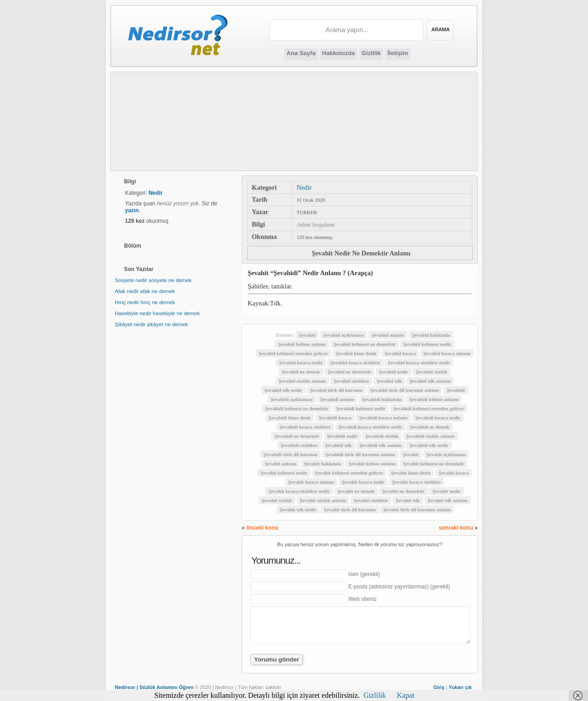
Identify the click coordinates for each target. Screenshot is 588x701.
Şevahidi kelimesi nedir (361, 408)
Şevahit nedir (447, 491)
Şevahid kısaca (400, 353)
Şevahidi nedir (342, 436)
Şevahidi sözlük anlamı (430, 436)
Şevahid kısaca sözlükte (355, 362)
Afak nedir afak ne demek (145, 291)
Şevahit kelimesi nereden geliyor (349, 473)
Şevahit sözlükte (371, 500)
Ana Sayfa (301, 53)
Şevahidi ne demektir (297, 436)
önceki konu (262, 528)
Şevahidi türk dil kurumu (290, 454)
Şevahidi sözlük (382, 436)
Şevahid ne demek (301, 372)
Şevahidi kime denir (290, 418)
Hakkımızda (339, 53)
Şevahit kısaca (454, 473)
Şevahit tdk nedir (298, 509)
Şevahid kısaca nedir (301, 362)
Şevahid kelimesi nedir (427, 344)
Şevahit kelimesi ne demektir (434, 464)
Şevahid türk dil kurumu (336, 390)
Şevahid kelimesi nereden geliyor (293, 353)
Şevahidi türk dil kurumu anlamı (360, 454)
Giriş (439, 687)
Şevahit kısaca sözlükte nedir (299, 491)
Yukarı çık (460, 687)
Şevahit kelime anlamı (372, 464)
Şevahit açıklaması (446, 454)
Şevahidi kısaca (335, 418)
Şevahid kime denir (356, 353)
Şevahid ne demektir (349, 372)
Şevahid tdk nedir (283, 390)
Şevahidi (456, 390)
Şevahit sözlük (277, 500)
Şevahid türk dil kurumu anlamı (404, 390)
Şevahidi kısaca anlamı (384, 418)
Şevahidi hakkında (382, 399)
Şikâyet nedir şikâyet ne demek (151, 324)
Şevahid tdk (389, 381)
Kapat (406, 695)
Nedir (304, 187)
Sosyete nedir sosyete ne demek (153, 280)
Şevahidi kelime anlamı (434, 399)
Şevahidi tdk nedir (429, 445)
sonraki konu (456, 528)
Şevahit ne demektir (403, 491)
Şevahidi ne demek (430, 427)
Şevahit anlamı (280, 464)
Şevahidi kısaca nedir (438, 418)
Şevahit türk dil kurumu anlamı (417, 509)
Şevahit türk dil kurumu (350, 509)
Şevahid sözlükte (351, 381)
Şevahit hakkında (323, 464)
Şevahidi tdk (339, 445)
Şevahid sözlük (432, 372)
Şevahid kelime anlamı (302, 344)
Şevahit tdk (408, 500)
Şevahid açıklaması (344, 335)
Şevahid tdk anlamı (430, 381)
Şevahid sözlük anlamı (302, 381)
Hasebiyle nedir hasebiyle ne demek (157, 313)
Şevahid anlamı (388, 335)
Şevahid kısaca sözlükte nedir (419, 362)
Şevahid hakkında (431, 335)
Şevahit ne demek (356, 491)
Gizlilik (371, 53)
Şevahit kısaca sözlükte (417, 482)
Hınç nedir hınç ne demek (145, 302)
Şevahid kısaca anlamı (447, 353)
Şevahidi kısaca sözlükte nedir (370, 427)
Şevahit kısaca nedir (363, 482)
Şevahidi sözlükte (299, 445)
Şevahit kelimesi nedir (284, 473)
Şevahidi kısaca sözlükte (305, 427)
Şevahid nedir (394, 372)
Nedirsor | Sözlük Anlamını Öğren (154, 687)
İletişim (398, 53)
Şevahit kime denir (411, 473)
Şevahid (307, 335)
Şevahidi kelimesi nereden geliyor (429, 408)
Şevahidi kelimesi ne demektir (297, 408)
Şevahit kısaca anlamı (311, 482)
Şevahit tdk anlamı (448, 500)
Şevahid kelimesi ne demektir (365, 344)
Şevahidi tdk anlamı (380, 445)
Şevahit (411, 454)
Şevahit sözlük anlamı (323, 500)
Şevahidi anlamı (337, 399)
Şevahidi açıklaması (292, 399)
